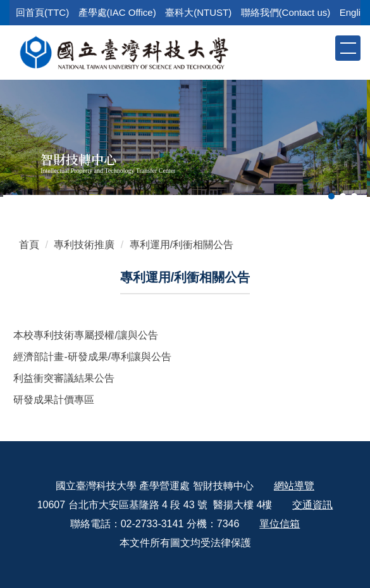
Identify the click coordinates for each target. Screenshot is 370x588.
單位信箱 (280, 524)
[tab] (331, 196)
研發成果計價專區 (54, 400)
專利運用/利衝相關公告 (182, 245)
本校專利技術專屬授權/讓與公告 (85, 335)
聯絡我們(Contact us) (286, 12)
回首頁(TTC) (42, 12)
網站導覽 (294, 486)
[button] (324, 47)
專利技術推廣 (84, 245)
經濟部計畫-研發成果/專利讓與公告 (92, 357)
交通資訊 (312, 505)
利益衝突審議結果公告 (64, 378)
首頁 (29, 245)
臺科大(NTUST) (198, 12)
